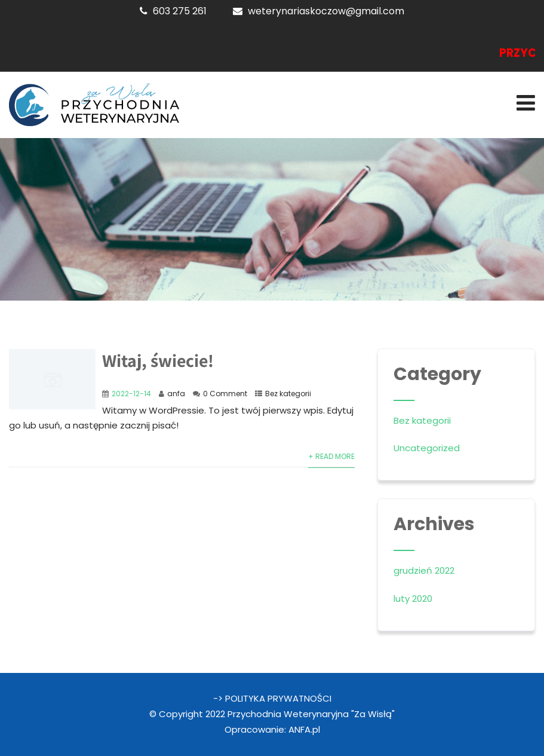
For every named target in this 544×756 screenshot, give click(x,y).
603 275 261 (180, 11)
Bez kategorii (288, 394)
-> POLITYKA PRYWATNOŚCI (272, 698)
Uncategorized (427, 448)
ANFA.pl (304, 729)
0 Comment (225, 394)
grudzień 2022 (424, 570)
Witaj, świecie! (158, 360)
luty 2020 (413, 599)
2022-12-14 (131, 394)
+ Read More (331, 456)
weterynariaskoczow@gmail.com (326, 11)
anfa (176, 394)
